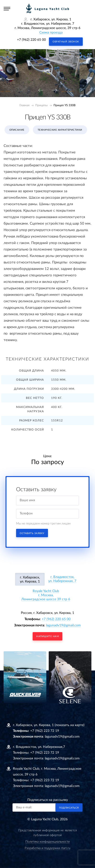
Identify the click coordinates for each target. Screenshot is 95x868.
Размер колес (32, 420)
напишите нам (47, 636)
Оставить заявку (32, 533)
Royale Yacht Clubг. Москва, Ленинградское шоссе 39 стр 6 (46, 595)
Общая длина (31, 371)
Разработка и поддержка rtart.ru (47, 848)
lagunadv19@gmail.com (63, 625)
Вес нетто (35, 398)
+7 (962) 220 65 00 (31, 40)
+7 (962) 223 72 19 (45, 731)
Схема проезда (51, 33)
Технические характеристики (60, 130)
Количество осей (28, 430)
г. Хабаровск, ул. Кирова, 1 (30, 580)
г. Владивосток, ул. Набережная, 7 (62, 579)
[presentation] (41, 90)
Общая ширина (30, 380)
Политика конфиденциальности (47, 842)
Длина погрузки (29, 389)
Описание (17, 130)
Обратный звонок (66, 42)
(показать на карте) (70, 725)
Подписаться (69, 808)
